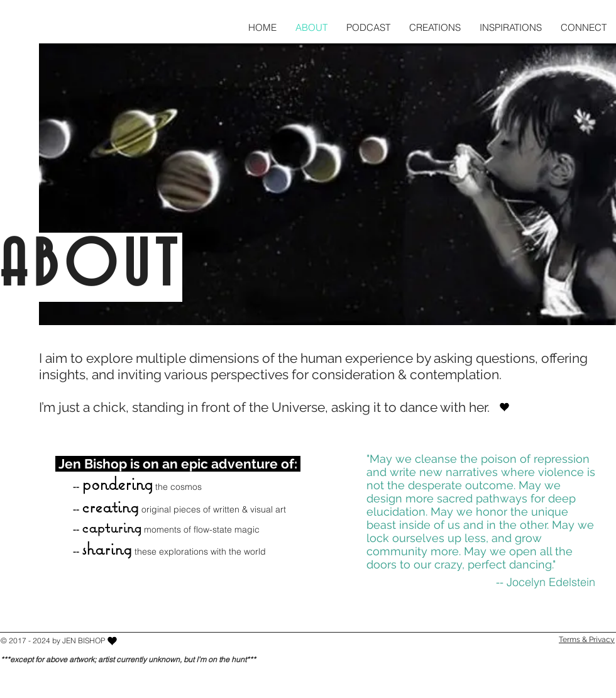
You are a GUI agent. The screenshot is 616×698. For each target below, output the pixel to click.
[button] (435, 27)
